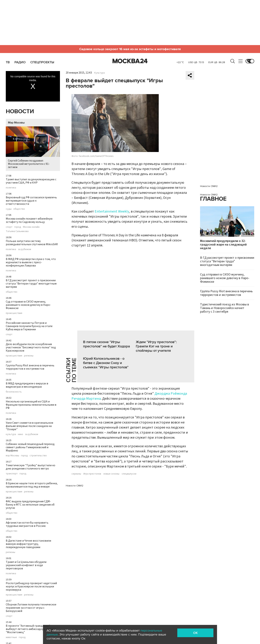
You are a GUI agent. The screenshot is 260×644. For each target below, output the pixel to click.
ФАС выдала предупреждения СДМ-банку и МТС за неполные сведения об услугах (30, 505)
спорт (9, 227)
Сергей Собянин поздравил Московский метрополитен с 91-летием (33, 148)
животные (11, 637)
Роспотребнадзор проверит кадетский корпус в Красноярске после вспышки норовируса (31, 586)
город (18, 227)
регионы (29, 356)
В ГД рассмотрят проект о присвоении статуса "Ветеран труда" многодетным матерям (31, 284)
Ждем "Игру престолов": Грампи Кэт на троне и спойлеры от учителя (156, 346)
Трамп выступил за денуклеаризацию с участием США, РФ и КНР (31, 181)
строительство (38, 456)
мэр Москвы (12, 456)
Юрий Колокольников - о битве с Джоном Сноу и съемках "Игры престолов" (106, 363)
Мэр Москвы (16, 123)
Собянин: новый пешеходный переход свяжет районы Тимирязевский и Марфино (30, 447)
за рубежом (24, 249)
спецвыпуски (129, 474)
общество (19, 209)
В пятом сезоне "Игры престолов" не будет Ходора (107, 344)
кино (20, 434)
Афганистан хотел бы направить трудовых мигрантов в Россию (27, 524)
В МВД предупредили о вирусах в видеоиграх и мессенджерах (27, 385)
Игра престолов (92, 474)
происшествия (14, 313)
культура (11, 434)
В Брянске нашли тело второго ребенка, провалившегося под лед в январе (32, 485)
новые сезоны (111, 474)
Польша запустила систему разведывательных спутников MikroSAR (32, 243)
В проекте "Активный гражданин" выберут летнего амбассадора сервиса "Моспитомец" (31, 629)
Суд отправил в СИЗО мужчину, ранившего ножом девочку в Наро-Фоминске (28, 305)
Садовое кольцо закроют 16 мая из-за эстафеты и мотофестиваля (130, 49)
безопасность (14, 392)
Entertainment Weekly (112, 211)
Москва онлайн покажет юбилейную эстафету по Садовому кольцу (29, 220)
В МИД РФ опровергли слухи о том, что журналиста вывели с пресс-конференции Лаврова (31, 262)
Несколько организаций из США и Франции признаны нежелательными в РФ (31, 405)
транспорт (12, 474)
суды (9, 209)
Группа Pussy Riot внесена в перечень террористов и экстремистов (30, 367)
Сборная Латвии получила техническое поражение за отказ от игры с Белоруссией (31, 608)
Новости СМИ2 (74, 486)
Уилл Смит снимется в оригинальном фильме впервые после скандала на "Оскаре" (29, 426)
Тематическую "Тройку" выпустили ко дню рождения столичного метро (31, 467)
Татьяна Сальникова (17, 231)
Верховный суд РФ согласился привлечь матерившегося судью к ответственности (31, 201)
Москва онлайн (31, 227)
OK (195, 633)
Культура (99, 73)
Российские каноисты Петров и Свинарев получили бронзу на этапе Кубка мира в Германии (29, 326)
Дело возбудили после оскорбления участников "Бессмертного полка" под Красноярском (31, 347)
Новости (20, 112)
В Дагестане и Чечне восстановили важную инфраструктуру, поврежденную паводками (28, 544)
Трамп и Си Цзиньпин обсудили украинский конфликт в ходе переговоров (26, 565)
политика (11, 188)
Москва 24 (130, 61)
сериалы (76, 474)
